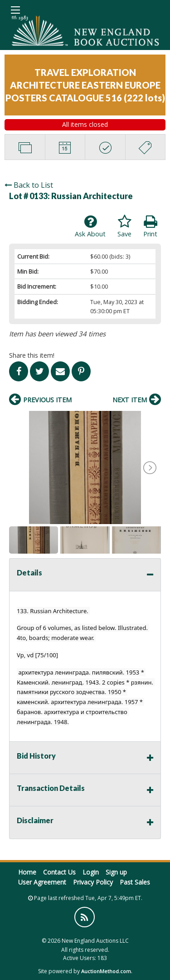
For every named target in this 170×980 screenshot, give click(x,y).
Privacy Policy (93, 882)
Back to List (29, 185)
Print (150, 226)
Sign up (116, 872)
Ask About (90, 226)
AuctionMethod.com (106, 971)
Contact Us (59, 872)
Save (124, 226)
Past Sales (135, 882)
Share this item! (32, 355)
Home (27, 872)
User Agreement (42, 882)
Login (91, 872)
